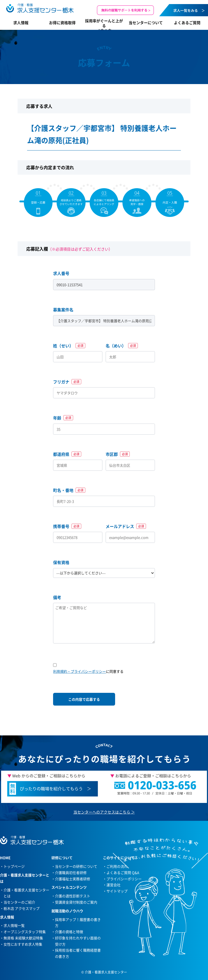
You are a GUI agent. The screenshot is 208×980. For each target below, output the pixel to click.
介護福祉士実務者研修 (73, 879)
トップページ (14, 866)
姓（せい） (69, 346)
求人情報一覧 (14, 925)
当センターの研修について (76, 866)
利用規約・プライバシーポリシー (79, 671)
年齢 (63, 418)
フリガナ (67, 382)
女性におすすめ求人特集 (23, 944)
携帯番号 (67, 526)
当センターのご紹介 (19, 902)
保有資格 (61, 562)
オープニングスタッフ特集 (25, 932)
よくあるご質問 (187, 23)
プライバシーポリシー (124, 879)
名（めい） (122, 346)
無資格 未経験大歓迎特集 (23, 938)
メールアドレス (126, 526)
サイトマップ (117, 891)
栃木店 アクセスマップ (22, 908)
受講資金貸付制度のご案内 (76, 902)
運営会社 (113, 885)
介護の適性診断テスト (73, 896)
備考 (57, 597)
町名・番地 (69, 490)
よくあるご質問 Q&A (123, 872)
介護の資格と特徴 (69, 932)
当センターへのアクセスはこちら (102, 812)
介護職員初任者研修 (71, 872)
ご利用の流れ (117, 866)
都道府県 (67, 454)
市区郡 (118, 454)
